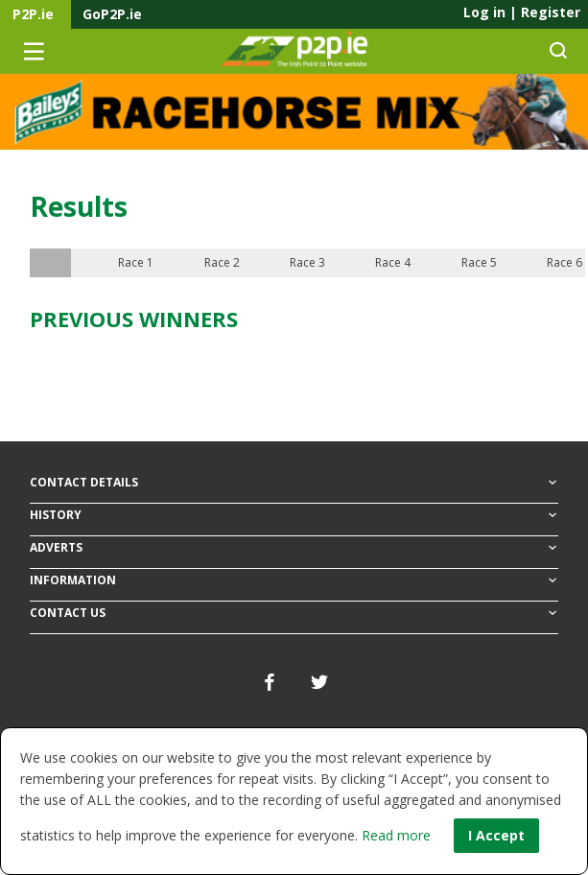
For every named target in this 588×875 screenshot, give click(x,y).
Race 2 (222, 262)
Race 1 (136, 262)
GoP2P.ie (112, 14)
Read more (396, 835)
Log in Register (522, 12)
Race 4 (393, 262)
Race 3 (307, 262)
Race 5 (479, 262)
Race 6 (564, 262)
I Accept (496, 835)
